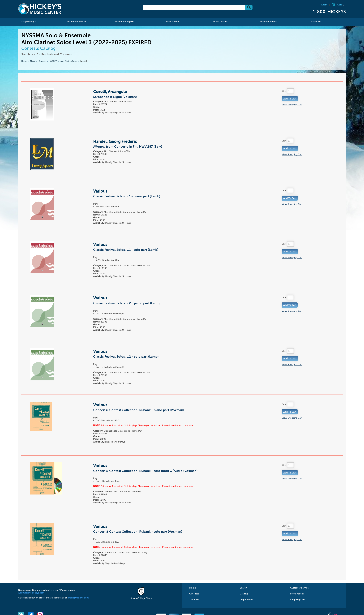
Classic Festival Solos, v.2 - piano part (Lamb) (127, 303)
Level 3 (84, 61)
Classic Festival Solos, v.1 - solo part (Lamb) (126, 250)
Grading (244, 594)
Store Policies (297, 594)
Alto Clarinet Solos (69, 61)
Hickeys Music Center (40, 9)
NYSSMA (53, 61)
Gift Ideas (194, 594)
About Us (194, 600)
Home (24, 61)
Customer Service (299, 588)
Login (324, 5)
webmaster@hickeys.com (31, 593)
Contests (42, 61)
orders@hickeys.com (78, 598)
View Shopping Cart (292, 105)
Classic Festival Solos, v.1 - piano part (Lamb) (127, 197)
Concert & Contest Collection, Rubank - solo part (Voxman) (138, 532)
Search (243, 588)
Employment (246, 600)
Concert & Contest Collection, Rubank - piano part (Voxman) (139, 410)
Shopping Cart (298, 600)
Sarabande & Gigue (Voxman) (115, 97)
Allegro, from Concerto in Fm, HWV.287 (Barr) (128, 147)
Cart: (341, 5)
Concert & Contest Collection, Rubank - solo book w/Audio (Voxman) (145, 471)
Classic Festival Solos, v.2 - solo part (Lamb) (126, 357)
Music (33, 61)
